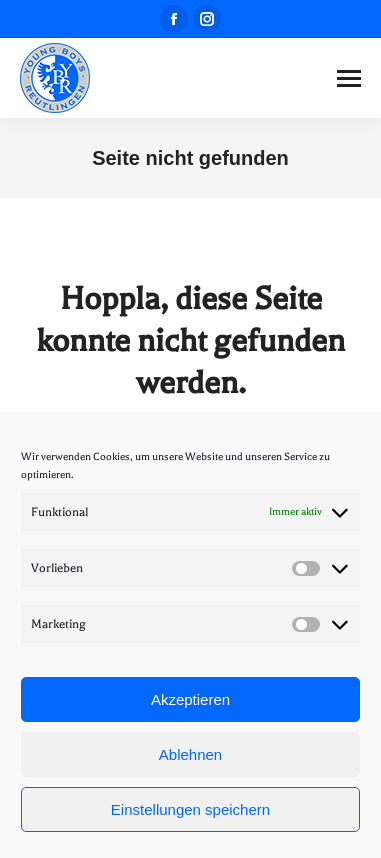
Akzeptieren (190, 699)
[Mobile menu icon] (349, 78)
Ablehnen (190, 754)
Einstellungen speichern (190, 809)
